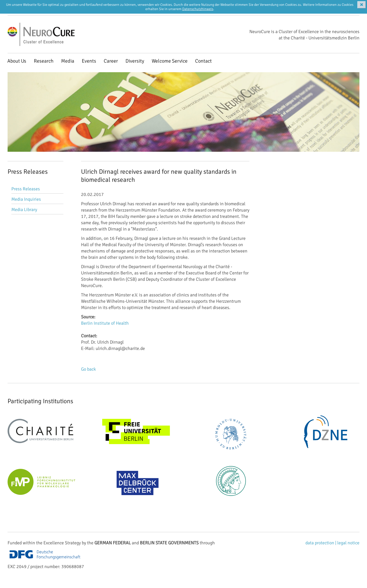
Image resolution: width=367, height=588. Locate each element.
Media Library (24, 210)
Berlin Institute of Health (105, 323)
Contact (203, 61)
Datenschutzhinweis (198, 9)
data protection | (321, 543)
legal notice (348, 543)
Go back (88, 369)
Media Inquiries (26, 199)
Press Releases (26, 189)
